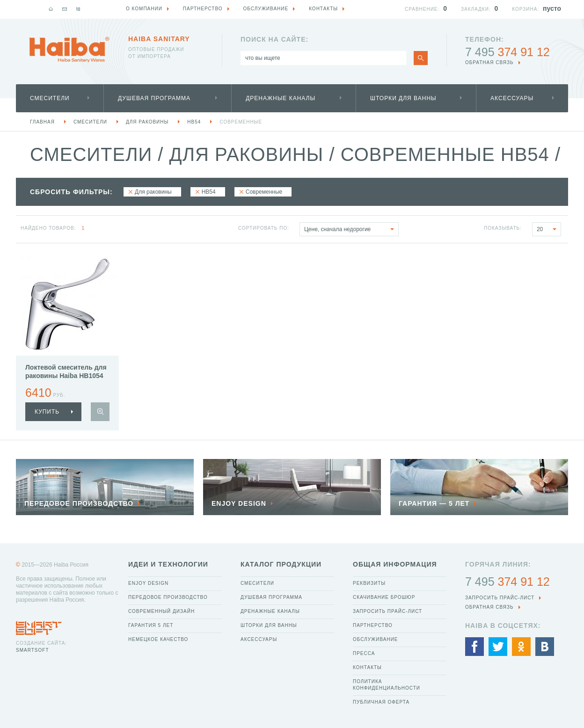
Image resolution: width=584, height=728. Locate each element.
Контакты (367, 667)
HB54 (194, 122)
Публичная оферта (381, 702)
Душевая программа (154, 98)
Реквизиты (369, 583)
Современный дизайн (161, 611)
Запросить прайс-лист (387, 611)
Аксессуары (512, 98)
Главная (42, 122)
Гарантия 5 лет (151, 625)
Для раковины (147, 122)
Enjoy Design (148, 583)
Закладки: (476, 9)
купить (47, 412)
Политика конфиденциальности (387, 685)
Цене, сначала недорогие (351, 229)
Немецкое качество (158, 639)
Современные (241, 122)
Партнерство (373, 625)
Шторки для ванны (403, 98)
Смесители (50, 98)
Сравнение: (422, 9)
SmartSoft (32, 650)
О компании (144, 9)
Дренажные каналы (281, 98)
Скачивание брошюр (384, 597)
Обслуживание (376, 639)
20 (549, 229)
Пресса (364, 653)
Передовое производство (168, 597)
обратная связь (489, 62)
